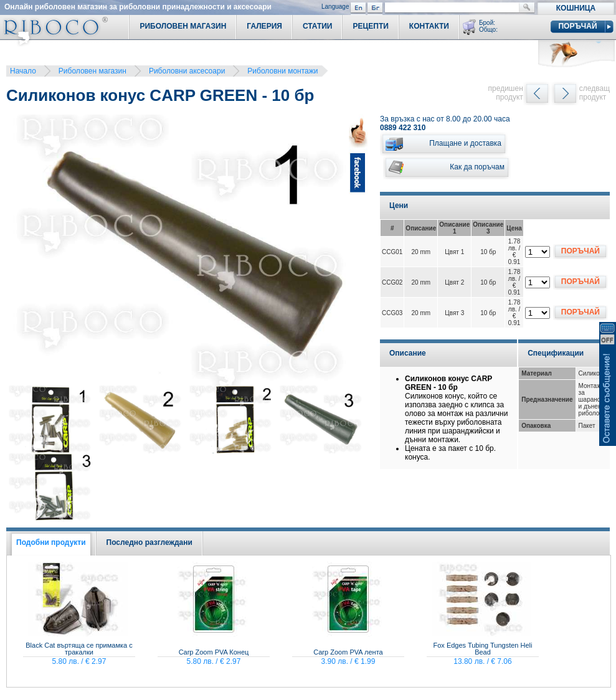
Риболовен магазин (92, 71)
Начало (23, 71)
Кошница (576, 8)
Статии (318, 26)
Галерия (264, 26)
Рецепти (370, 26)
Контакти (429, 26)
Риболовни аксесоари (187, 71)
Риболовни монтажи (282, 71)
